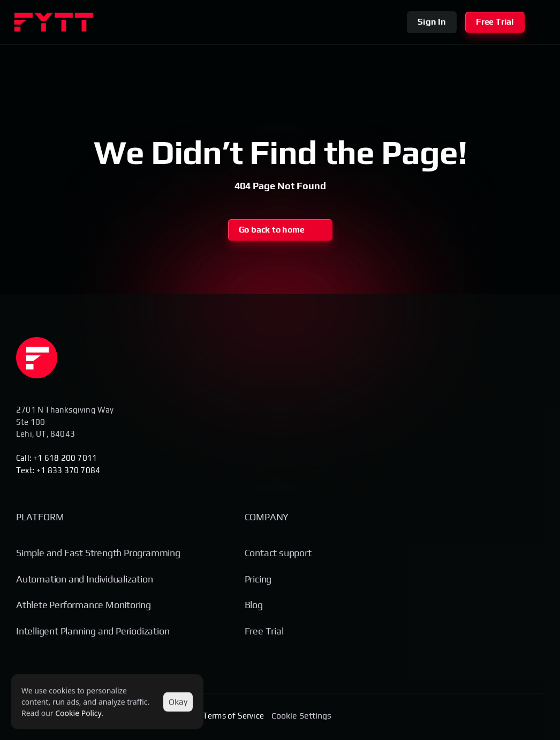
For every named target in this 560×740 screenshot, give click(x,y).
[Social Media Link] (495, 716)
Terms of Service (233, 716)
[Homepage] (37, 358)
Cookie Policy (78, 713)
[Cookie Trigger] (301, 716)
